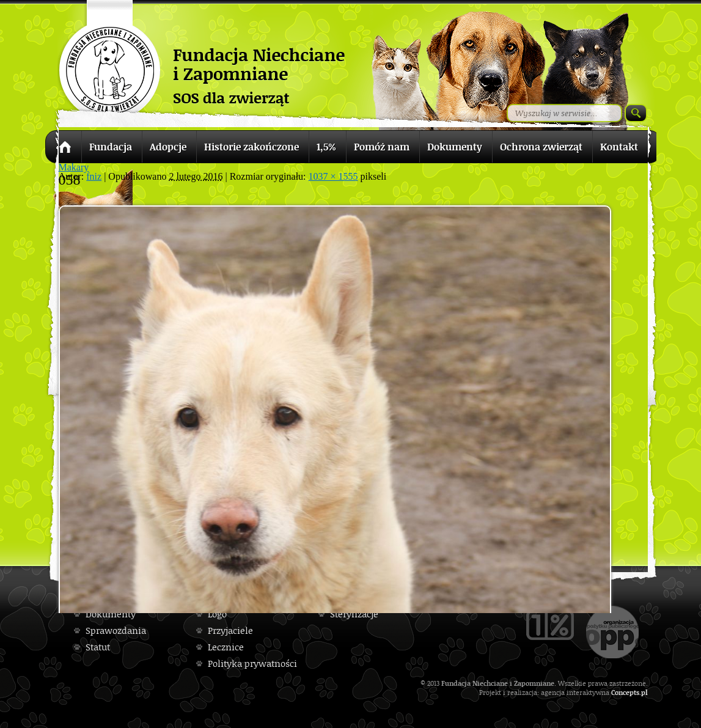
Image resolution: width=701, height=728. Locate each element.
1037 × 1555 (333, 176)
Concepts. (626, 692)
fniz (94, 176)
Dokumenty (111, 614)
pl (644, 692)
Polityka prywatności (252, 664)
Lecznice (226, 647)
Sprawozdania (116, 631)
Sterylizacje (354, 614)
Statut (98, 647)
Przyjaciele (230, 631)
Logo (217, 614)
